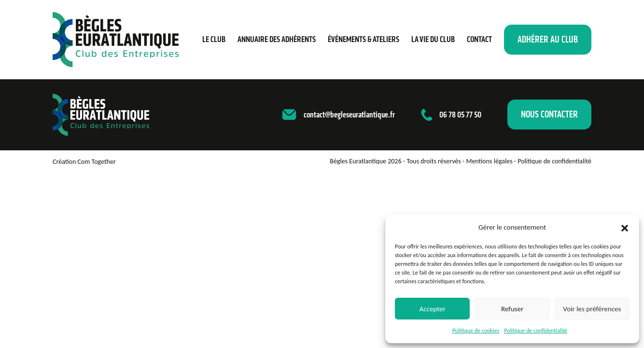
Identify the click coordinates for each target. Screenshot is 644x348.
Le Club (214, 39)
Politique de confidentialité (536, 331)
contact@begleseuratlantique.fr (349, 115)
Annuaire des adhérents (277, 39)
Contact (479, 39)
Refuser (512, 309)
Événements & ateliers (364, 39)
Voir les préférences (592, 309)
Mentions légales (489, 161)
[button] (625, 227)
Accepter (433, 309)
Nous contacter (549, 114)
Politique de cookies (476, 331)
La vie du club (433, 39)
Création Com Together (84, 162)
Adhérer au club (548, 39)
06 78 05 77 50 (460, 115)
